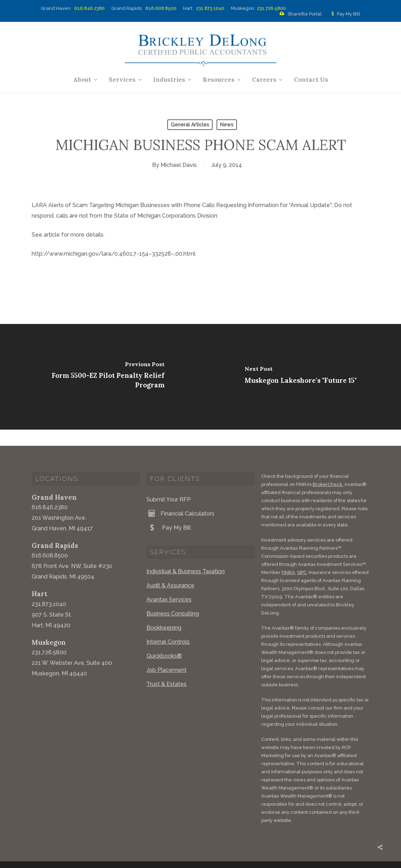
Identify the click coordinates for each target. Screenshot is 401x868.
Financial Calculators (180, 497)
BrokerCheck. (328, 468)
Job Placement (167, 654)
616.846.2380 (89, 8)
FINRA (288, 556)
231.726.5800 (271, 8)
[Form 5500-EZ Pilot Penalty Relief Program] (100, 377)
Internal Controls (168, 626)
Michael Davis (179, 165)
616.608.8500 (161, 8)
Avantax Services (169, 583)
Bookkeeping (164, 611)
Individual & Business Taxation (186, 555)
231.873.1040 (210, 8)
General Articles (190, 125)
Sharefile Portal (299, 14)
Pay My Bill (344, 14)
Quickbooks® (164, 640)
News (227, 125)
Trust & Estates (167, 668)
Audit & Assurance (170, 569)
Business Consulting (173, 597)
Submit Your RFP (169, 483)
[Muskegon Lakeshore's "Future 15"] (301, 377)
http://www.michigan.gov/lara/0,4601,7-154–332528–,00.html (114, 254)
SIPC (302, 556)
